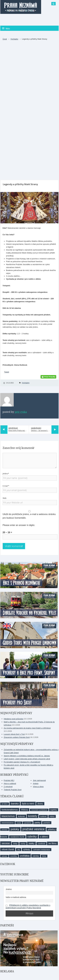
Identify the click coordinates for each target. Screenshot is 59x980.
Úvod (5, 39)
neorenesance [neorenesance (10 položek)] (8, 823)
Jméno (9, 889)
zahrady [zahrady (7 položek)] (4, 856)
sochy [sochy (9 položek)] (23, 844)
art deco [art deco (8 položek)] (5, 804)
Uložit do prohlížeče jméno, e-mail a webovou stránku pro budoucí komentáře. (29, 516)
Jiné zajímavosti (39, 780)
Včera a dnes (38, 787)
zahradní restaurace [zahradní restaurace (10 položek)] (42, 850)
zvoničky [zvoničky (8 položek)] (13, 856)
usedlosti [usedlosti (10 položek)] (41, 844)
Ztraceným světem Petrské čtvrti (17, 737)
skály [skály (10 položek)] (15, 844)
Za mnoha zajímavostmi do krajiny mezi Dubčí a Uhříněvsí (27, 728)
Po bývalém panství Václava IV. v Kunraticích (22, 762)
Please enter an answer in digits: (19, 525)
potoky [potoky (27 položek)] (15, 829)
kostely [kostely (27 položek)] (33, 816)
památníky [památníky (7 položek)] (28, 823)
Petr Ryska (21, 412)
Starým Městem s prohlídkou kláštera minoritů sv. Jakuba (27, 756)
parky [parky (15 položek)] (37, 822)
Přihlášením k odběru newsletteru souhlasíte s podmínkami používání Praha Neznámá (28, 906)
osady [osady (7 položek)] (19, 823)
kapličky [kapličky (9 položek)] (54, 810)
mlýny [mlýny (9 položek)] (52, 816)
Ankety (36, 783)
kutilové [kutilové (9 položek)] (43, 816)
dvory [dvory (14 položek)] (40, 804)
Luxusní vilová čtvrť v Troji (14, 734)
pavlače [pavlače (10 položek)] (47, 823)
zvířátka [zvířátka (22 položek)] (25, 856)
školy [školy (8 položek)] (44, 856)
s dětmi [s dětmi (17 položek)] (44, 837)
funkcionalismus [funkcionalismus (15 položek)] (10, 810)
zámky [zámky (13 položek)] (36, 856)
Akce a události (10, 783)
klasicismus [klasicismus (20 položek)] (8, 816)
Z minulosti (8, 787)
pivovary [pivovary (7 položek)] (5, 830)
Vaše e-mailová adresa (16, 897)
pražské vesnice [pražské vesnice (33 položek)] (34, 829)
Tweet (7, 372)
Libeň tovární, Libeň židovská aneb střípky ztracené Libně (27, 759)
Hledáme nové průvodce (14, 719)
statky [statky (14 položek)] (31, 843)
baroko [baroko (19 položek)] (15, 804)
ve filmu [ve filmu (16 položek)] (52, 843)
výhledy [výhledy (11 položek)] (27, 850)
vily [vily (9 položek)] (19, 850)
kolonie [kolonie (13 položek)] (21, 816)
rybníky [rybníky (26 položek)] (32, 836)
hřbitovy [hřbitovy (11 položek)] (25, 810)
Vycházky (14, 39)
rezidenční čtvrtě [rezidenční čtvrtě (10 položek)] (17, 837)
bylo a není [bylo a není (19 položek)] (28, 804)
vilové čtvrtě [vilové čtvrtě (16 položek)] (8, 849)
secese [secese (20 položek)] (6, 843)
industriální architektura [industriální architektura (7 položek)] (39, 810)
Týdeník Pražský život (13, 790)
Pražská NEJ (9, 780)
